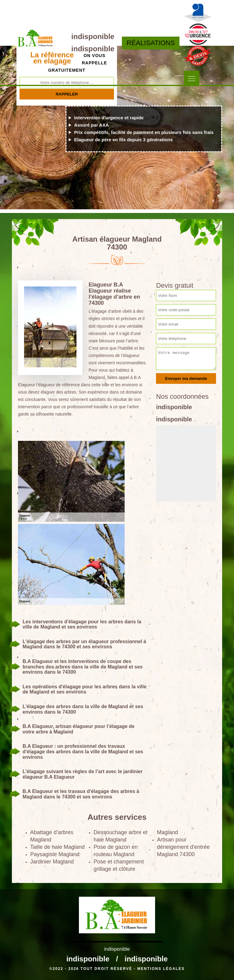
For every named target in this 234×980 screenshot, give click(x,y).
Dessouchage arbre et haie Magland (121, 836)
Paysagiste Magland (55, 854)
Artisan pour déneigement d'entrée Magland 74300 (183, 847)
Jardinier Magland (52, 862)
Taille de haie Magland (57, 847)
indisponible (93, 36)
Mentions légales (161, 969)
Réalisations (151, 43)
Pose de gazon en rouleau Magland (116, 851)
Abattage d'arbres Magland (52, 836)
